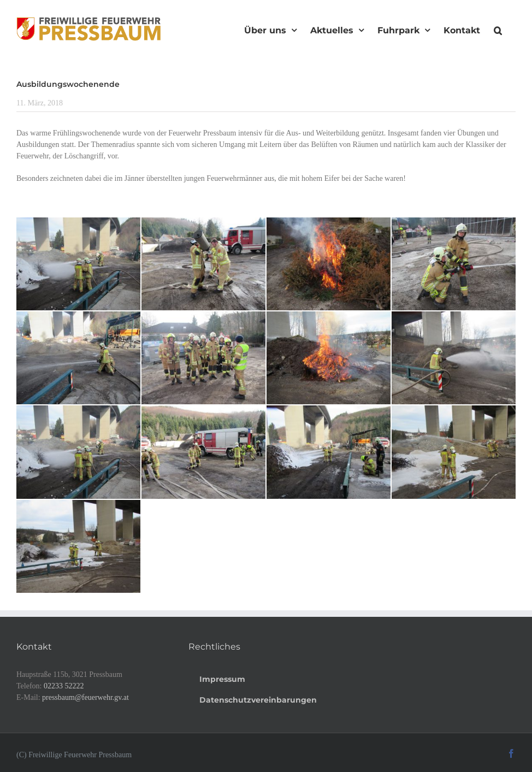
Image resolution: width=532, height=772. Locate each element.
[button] (498, 29)
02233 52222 (64, 686)
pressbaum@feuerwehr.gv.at (85, 697)
